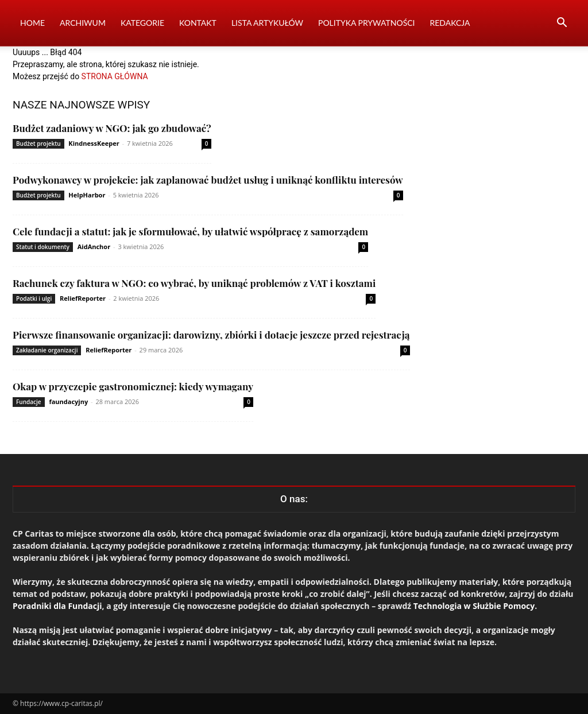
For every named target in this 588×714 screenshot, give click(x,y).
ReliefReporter (83, 298)
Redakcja (450, 23)
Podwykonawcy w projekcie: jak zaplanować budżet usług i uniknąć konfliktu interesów (208, 180)
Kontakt (198, 23)
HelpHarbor (87, 195)
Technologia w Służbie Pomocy (474, 606)
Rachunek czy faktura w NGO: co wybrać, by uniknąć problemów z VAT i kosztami (194, 283)
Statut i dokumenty (43, 247)
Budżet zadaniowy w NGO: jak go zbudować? (112, 128)
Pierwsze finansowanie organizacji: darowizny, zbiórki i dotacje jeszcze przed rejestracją (211, 335)
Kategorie (142, 23)
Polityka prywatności (367, 23)
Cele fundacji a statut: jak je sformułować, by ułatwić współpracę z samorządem (190, 231)
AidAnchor (94, 247)
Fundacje (29, 402)
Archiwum (83, 23)
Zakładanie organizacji (47, 350)
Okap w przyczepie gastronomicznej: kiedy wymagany (133, 386)
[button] (562, 24)
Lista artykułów (267, 23)
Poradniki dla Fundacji (57, 606)
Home (32, 23)
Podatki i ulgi (34, 298)
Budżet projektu (38, 143)
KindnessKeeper (94, 143)
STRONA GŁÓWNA (115, 76)
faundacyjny (68, 401)
